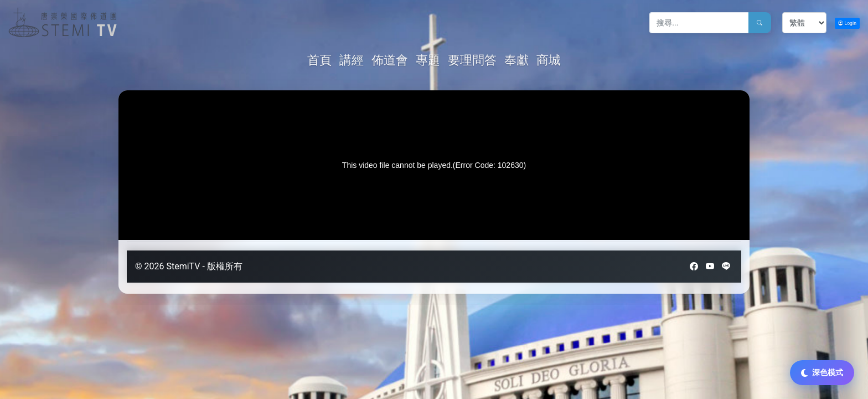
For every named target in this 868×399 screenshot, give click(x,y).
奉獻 (516, 60)
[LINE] (726, 267)
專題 (428, 60)
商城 (549, 60)
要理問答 (472, 60)
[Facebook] (694, 267)
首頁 (321, 60)
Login (847, 23)
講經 (352, 60)
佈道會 (390, 60)
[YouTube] (710, 267)
